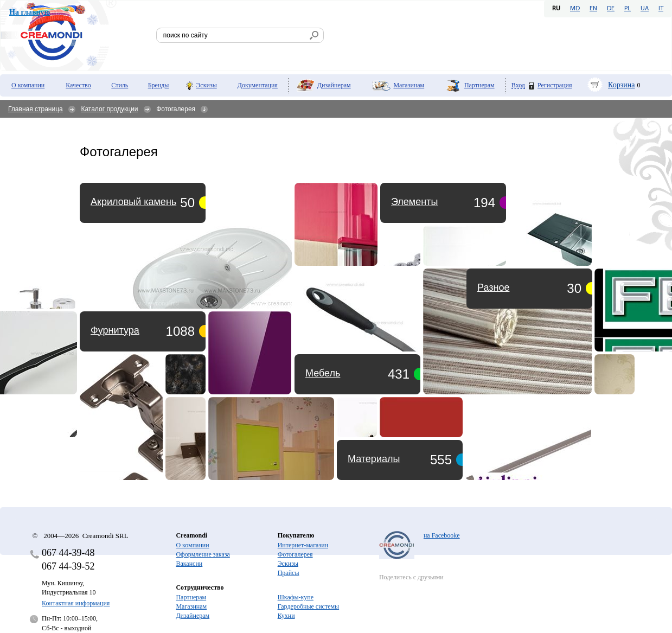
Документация (258, 85)
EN (593, 9)
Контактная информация (76, 603)
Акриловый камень (133, 202)
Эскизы (206, 85)
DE (611, 9)
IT (661, 9)
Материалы (374, 459)
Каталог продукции (109, 109)
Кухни (286, 616)
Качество (78, 85)
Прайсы (289, 573)
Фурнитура (115, 330)
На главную (30, 12)
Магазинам (409, 85)
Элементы (414, 202)
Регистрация (555, 85)
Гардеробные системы (308, 606)
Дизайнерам (334, 85)
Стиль (120, 85)
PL (628, 9)
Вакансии (189, 564)
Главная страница (36, 109)
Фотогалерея (295, 554)
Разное (493, 287)
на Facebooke (442, 535)
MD (575, 9)
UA (645, 9)
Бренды (159, 85)
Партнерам (479, 85)
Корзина (622, 85)
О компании (28, 85)
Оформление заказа (203, 554)
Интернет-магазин (303, 545)
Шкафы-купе (296, 597)
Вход (518, 85)
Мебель (323, 373)
